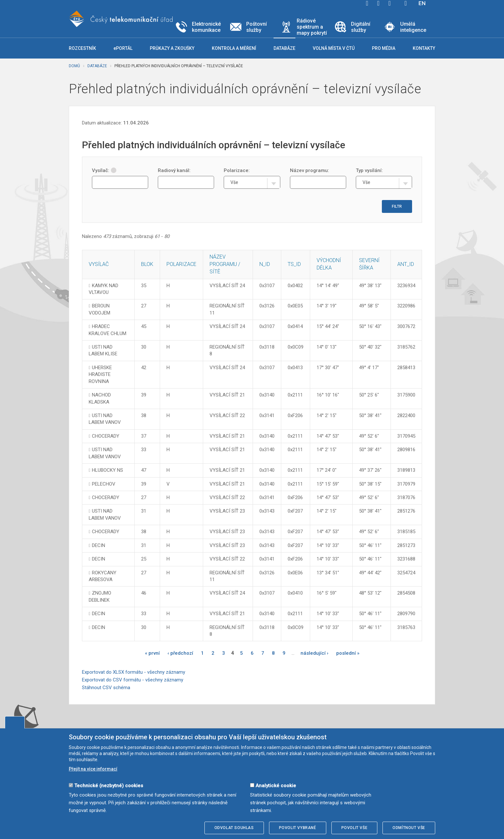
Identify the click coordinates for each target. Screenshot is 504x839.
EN (422, 3)
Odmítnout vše (409, 828)
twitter (378, 3)
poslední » (348, 653)
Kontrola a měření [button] (234, 48)
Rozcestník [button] (82, 48)
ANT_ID (406, 264)
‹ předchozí (180, 653)
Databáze (97, 66)
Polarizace (181, 264)
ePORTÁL (123, 48)
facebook (367, 3)
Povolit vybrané (298, 828)
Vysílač (99, 264)
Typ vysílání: (369, 170)
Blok (147, 264)
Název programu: (310, 170)
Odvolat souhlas (234, 828)
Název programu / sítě (225, 264)
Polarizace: (237, 170)
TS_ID (294, 264)
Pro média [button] (384, 48)
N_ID (265, 264)
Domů (74, 66)
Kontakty (424, 48)
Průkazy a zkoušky (172, 48)
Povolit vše (355, 828)
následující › (315, 653)
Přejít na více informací (93, 769)
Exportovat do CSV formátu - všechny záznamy (133, 680)
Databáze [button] (284, 48)
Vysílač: (104, 170)
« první (152, 653)
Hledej (406, 3)
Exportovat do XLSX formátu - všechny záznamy (134, 672)
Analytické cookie (276, 786)
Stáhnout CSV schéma (106, 688)
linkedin (390, 3)
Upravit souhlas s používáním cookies (15, 722)
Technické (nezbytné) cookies (109, 786)
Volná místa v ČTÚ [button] (334, 48)
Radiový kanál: (174, 170)
